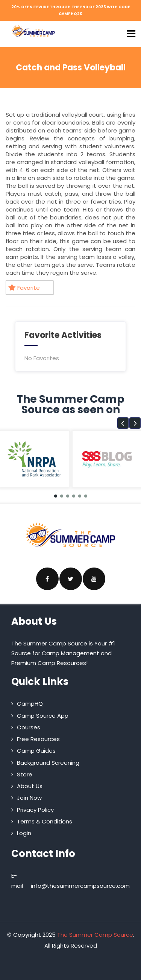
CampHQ (30, 704)
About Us (30, 786)
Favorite (24, 288)
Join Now (29, 798)
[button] (123, 423)
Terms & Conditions (45, 821)
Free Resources (38, 739)
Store (25, 774)
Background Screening (48, 763)
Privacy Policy (35, 810)
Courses (29, 727)
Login (24, 833)
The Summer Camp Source (95, 935)
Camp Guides (36, 751)
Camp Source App (43, 716)
